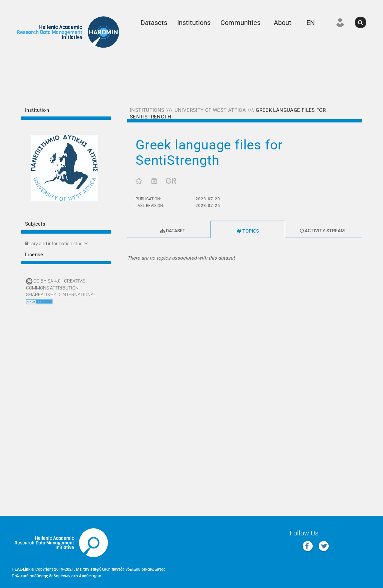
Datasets (154, 23)
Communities (240, 23)
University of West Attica (210, 110)
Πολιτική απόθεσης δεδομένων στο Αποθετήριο (56, 576)
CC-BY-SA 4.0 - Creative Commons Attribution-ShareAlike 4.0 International (61, 288)
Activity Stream (322, 231)
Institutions (194, 23)
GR (171, 181)
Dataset (173, 231)
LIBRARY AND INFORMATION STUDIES (57, 244)
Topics (248, 231)
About (283, 23)
